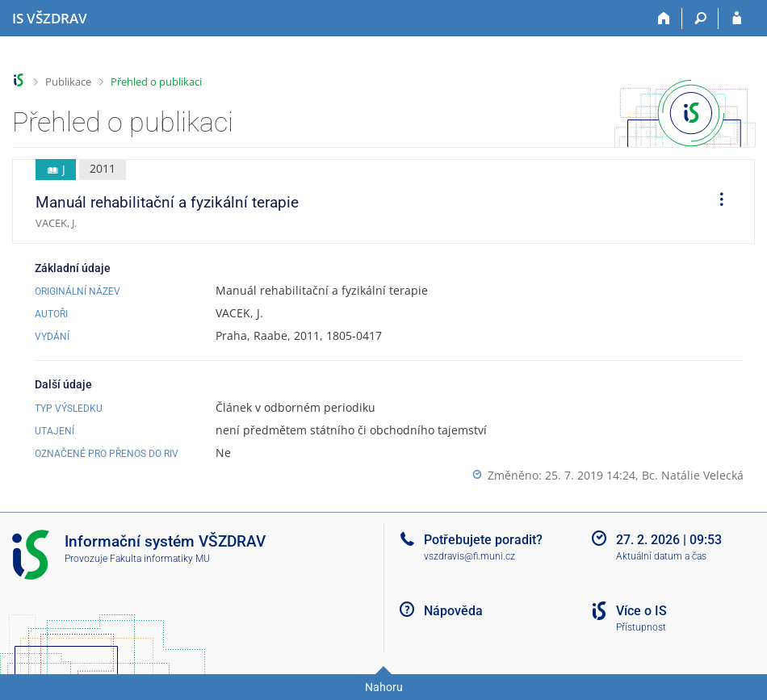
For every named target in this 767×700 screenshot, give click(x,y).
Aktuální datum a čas (661, 556)
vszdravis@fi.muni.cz (469, 556)
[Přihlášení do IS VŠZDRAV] (737, 19)
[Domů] (664, 19)
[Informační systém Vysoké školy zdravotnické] (50, 19)
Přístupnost (641, 627)
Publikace (68, 82)
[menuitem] (716, 202)
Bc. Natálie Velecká (693, 475)
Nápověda (453, 611)
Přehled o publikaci (156, 82)
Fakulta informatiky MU (160, 559)
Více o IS (641, 611)
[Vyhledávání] (700, 19)
